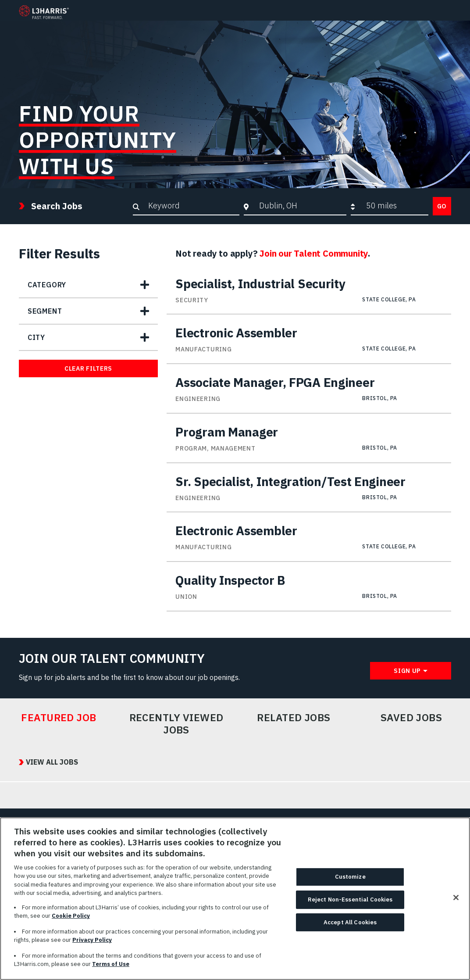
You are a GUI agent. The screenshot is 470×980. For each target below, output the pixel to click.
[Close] (456, 901)
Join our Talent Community (314, 253)
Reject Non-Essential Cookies (350, 903)
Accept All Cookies (350, 926)
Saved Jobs (411, 718)
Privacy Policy (92, 944)
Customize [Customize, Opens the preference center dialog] (350, 881)
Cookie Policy (71, 920)
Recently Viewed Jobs (176, 724)
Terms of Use (111, 968)
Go (442, 206)
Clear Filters (88, 368)
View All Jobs (52, 762)
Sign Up (407, 671)
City (36, 337)
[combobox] (301, 206)
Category (47, 285)
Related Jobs (294, 718)
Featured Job (59, 718)
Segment (45, 311)
